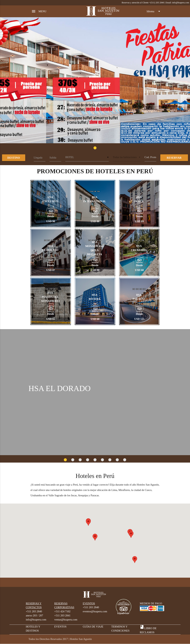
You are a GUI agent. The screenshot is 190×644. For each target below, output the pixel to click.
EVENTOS (60, 627)
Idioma (154, 11)
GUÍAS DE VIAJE (93, 627)
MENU (39, 11)
